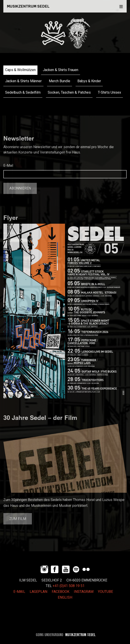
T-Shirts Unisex (109, 93)
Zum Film (18, 519)
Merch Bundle (60, 81)
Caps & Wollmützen (20, 70)
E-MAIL (19, 592)
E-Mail (8, 166)
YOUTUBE (105, 592)
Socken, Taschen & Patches (69, 93)
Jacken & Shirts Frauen (61, 70)
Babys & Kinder (89, 81)
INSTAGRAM (84, 592)
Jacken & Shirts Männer (23, 81)
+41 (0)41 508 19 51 (69, 586)
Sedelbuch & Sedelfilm (23, 93)
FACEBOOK (61, 592)
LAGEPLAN (38, 592)
